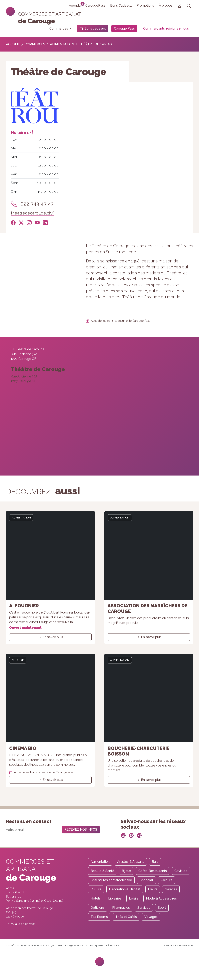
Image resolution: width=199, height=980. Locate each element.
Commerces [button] (59, 28)
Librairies (115, 898)
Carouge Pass (124, 28)
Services (144, 908)
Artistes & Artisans (131, 862)
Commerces (35, 44)
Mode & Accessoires (161, 898)
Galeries (171, 889)
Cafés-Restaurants (153, 871)
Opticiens (98, 908)
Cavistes (181, 871)
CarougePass (95, 5)
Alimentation (62, 44)
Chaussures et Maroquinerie (111, 880)
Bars (155, 862)
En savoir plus (50, 637)
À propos (166, 5)
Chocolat (146, 880)
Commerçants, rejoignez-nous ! (167, 28)
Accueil (13, 44)
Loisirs (134, 898)
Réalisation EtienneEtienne (179, 945)
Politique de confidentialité (105, 945)
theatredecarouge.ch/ (32, 213)
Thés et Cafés (126, 917)
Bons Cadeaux (121, 5)
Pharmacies (121, 908)
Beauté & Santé (102, 871)
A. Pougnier (24, 606)
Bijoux (126, 871)
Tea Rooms (99, 917)
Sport (162, 908)
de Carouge (36, 21)
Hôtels (96, 898)
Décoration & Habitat (125, 889)
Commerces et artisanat (50, 14)
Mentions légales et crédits (72, 945)
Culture (18, 660)
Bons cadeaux (93, 28)
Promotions (145, 5)
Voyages (151, 917)
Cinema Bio (23, 748)
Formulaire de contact (20, 924)
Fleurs (153, 889)
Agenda (76, 4)
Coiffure (167, 880)
